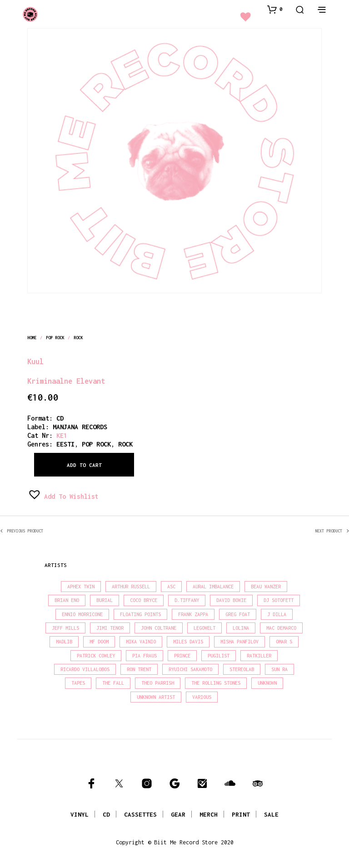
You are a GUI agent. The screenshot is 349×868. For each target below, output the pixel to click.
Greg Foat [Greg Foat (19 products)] (238, 614)
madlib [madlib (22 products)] (64, 642)
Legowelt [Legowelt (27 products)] (204, 628)
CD (60, 418)
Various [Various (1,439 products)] (202, 697)
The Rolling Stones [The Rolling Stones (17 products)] (216, 683)
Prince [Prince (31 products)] (182, 656)
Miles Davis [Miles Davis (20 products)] (188, 642)
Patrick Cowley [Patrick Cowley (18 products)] (96, 656)
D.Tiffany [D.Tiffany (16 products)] (187, 600)
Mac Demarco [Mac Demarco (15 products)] (281, 628)
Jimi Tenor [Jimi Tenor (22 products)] (110, 628)
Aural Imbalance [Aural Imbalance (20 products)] (213, 587)
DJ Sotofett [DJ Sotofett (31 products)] (279, 600)
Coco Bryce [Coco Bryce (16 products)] (144, 600)
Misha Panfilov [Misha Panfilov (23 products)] (239, 642)
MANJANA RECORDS (80, 427)
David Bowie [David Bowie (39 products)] (231, 600)
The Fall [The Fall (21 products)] (113, 683)
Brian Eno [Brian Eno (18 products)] (67, 600)
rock (78, 338)
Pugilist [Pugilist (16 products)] (219, 656)
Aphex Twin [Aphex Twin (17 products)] (81, 587)
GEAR (178, 814)
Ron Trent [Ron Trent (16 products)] (139, 669)
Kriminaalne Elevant (66, 381)
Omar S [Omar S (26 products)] (284, 642)
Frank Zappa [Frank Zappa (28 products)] (193, 614)
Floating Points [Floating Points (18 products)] (140, 614)
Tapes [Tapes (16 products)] (78, 683)
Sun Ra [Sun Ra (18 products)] (279, 669)
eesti (65, 444)
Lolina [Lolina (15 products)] (241, 628)
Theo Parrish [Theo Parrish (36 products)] (158, 683)
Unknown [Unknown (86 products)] (267, 683)
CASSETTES (140, 814)
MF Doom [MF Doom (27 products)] (99, 642)
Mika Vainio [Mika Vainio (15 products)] (141, 642)
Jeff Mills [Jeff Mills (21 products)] (65, 628)
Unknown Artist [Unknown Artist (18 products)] (156, 697)
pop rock (55, 338)
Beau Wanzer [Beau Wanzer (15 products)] (266, 587)
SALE (271, 814)
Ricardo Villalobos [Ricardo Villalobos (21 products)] (85, 669)
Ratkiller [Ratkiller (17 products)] (259, 656)
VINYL (80, 814)
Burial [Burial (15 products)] (105, 600)
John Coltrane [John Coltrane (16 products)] (159, 628)
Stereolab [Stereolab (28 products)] (242, 669)
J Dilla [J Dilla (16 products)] (277, 614)
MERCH (209, 814)
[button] (275, 9)
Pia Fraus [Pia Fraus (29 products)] (145, 656)
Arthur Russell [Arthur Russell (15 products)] (131, 587)
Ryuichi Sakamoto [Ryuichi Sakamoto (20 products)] (190, 669)
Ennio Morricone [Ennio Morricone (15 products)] (82, 614)
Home (32, 338)
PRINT (241, 814)
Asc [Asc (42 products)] (171, 587)
